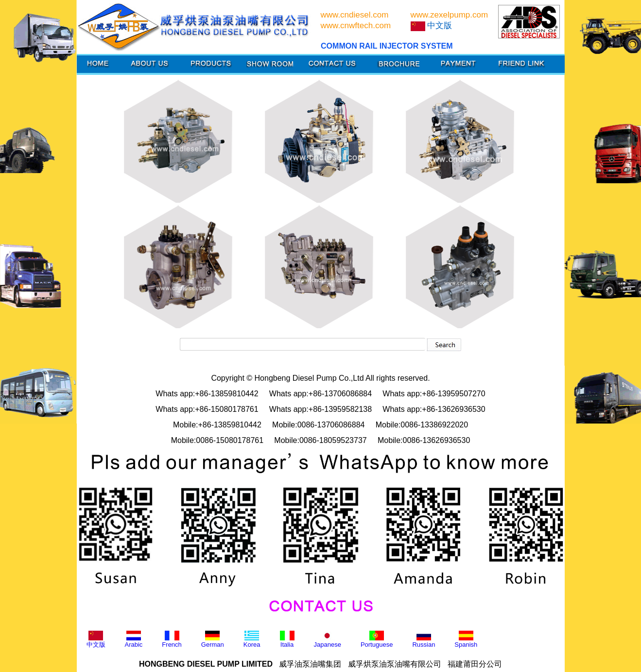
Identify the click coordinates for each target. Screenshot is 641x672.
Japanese (328, 639)
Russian (424, 639)
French (172, 639)
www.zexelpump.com (450, 15)
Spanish (466, 639)
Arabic (134, 639)
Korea (252, 639)
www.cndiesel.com (355, 15)
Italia (287, 639)
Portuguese (377, 639)
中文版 (96, 639)
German (213, 639)
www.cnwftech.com (356, 26)
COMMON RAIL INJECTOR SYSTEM (387, 46)
